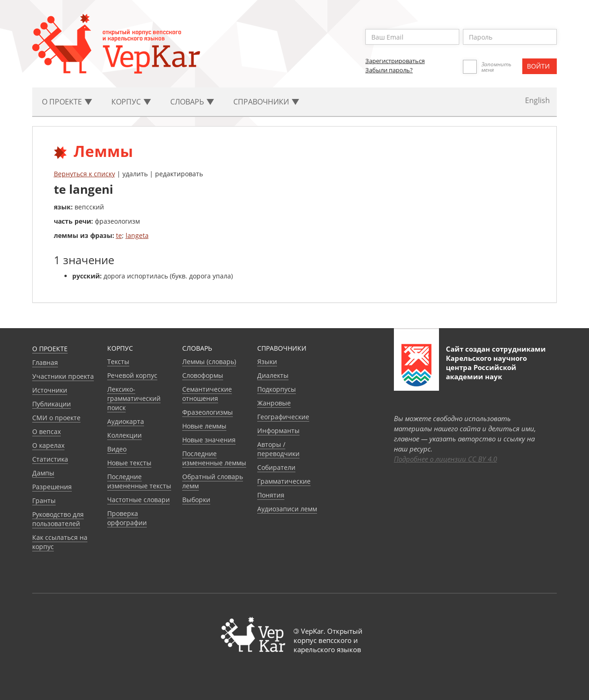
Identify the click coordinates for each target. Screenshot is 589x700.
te (119, 235)
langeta (137, 235)
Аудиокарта (126, 421)
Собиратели (276, 467)
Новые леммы (204, 426)
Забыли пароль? (389, 70)
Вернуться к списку (84, 174)
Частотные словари (139, 500)
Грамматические (284, 481)
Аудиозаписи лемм (287, 509)
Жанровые (274, 403)
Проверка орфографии (127, 518)
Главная (45, 362)
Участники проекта (63, 376)
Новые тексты (129, 463)
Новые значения (209, 440)
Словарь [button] (192, 102)
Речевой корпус (132, 375)
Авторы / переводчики (278, 449)
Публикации (52, 404)
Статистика (50, 459)
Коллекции (124, 435)
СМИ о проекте (56, 418)
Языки (267, 362)
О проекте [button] (67, 102)
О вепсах (46, 431)
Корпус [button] (131, 102)
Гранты (44, 500)
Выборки (196, 500)
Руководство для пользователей (58, 519)
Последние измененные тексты (139, 481)
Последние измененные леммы (214, 458)
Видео (117, 449)
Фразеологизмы (208, 412)
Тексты (118, 362)
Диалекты (273, 375)
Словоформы (203, 375)
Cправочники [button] (266, 102)
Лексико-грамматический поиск (134, 398)
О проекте (50, 349)
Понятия (271, 495)
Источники (50, 390)
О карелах (48, 445)
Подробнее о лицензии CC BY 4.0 (445, 459)
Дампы (43, 473)
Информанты (278, 431)
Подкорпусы (277, 389)
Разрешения (52, 487)
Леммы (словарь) (209, 362)
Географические (283, 417)
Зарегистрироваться (395, 61)
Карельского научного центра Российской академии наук (486, 367)
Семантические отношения (207, 394)
